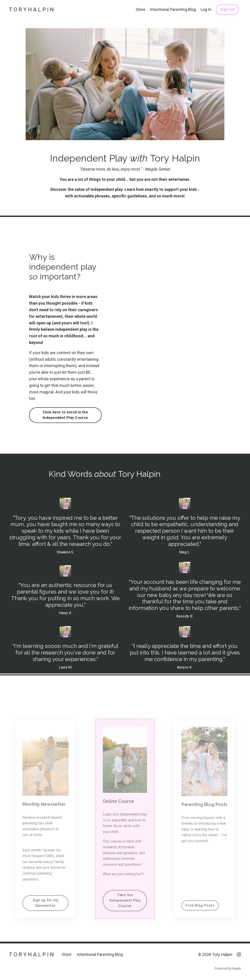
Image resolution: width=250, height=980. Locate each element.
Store (141, 9)
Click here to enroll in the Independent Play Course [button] (65, 415)
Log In (206, 9)
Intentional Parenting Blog (173, 9)
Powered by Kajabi (228, 968)
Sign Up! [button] (227, 9)
